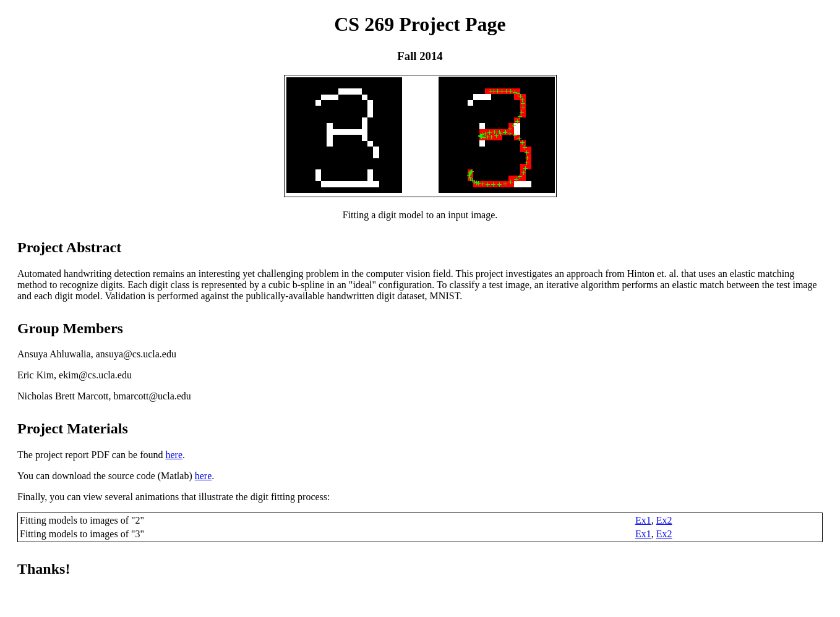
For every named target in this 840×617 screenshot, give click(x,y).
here (174, 455)
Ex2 (664, 520)
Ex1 (643, 520)
